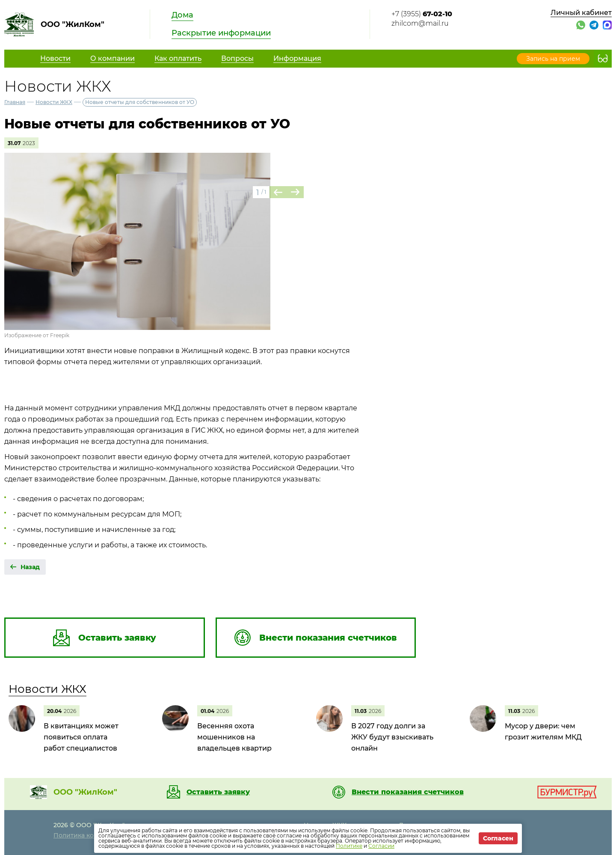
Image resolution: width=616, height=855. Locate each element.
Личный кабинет (581, 13)
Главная (15, 102)
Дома (182, 15)
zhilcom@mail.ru (420, 23)
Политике (349, 846)
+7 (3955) (422, 14)
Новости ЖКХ (54, 102)
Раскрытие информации (221, 33)
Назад (30, 567)
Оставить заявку (218, 792)
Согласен (498, 838)
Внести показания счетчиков (408, 792)
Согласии (381, 846)
